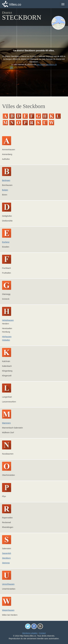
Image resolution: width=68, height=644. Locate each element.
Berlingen (6, 180)
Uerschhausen (8, 584)
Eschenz (6, 242)
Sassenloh (7, 553)
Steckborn (6, 558)
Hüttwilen (6, 340)
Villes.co (15, 4)
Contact (42, 633)
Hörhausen (7, 337)
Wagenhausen (8, 610)
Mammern (6, 423)
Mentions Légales (30, 633)
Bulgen (5, 190)
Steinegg (6, 563)
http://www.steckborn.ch (47, 65)
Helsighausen (8, 320)
